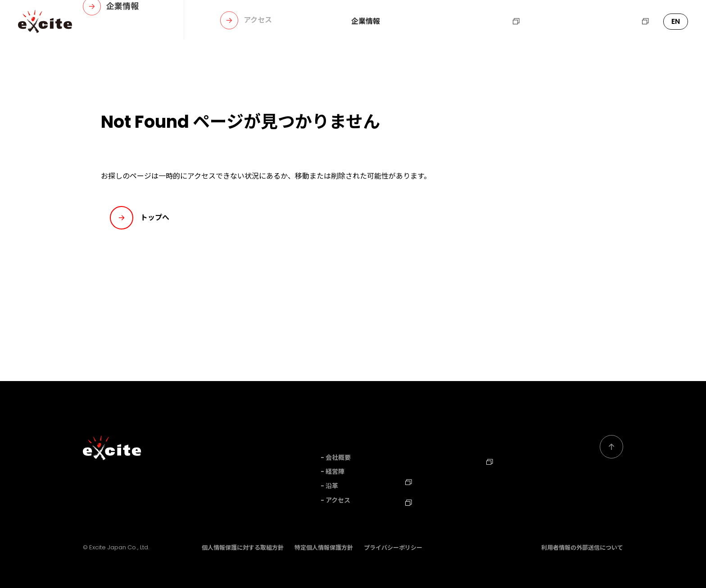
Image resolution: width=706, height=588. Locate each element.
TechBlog (425, 500)
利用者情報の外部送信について (582, 547)
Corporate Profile (515, 480)
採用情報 (500, 22)
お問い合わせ (556, 22)
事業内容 (409, 22)
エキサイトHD (620, 22)
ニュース (452, 22)
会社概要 (338, 458)
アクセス (338, 500)
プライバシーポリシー (393, 547)
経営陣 (335, 471)
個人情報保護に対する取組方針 (243, 547)
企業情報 (366, 22)
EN (676, 21)
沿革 (332, 486)
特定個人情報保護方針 (324, 547)
